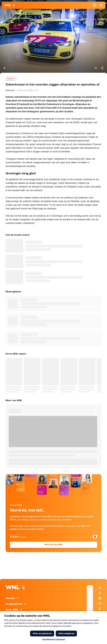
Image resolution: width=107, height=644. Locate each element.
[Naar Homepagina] (10, 5)
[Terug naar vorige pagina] (5, 68)
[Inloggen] (95, 5)
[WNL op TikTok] (100, 609)
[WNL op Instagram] (100, 588)
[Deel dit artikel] (102, 68)
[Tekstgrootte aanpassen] (96, 68)
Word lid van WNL (54, 545)
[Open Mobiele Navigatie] (101, 5)
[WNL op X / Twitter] (100, 593)
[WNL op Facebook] (100, 598)
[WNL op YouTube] (100, 603)
